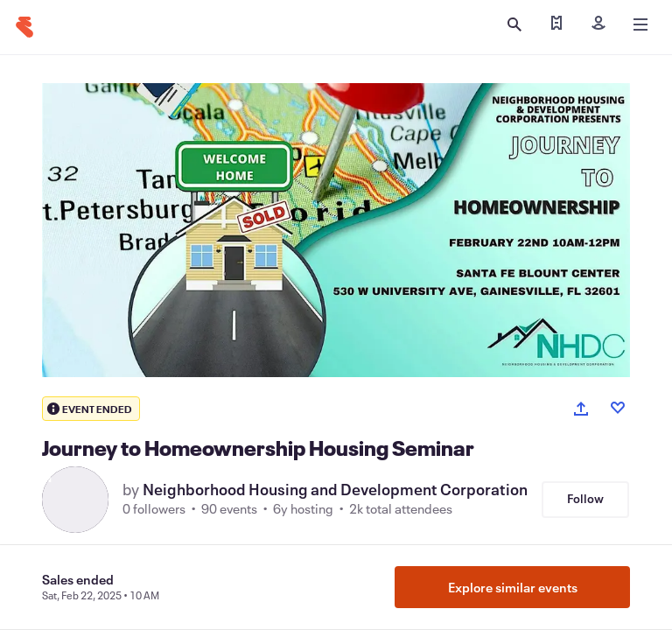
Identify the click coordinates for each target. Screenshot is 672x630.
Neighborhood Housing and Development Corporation (335, 489)
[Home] (24, 27)
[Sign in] (598, 24)
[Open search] (514, 24)
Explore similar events (513, 587)
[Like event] (618, 408)
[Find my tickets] (556, 24)
